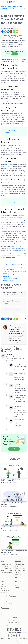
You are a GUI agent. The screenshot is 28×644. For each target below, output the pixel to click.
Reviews (3, 588)
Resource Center (5, 611)
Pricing (3, 585)
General (16, 28)
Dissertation (6, 28)
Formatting (12, 28)
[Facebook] (3, 32)
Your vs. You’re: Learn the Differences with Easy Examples (13, 480)
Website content (19, 589)
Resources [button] (5, 608)
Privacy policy (23, 639)
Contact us (4, 592)
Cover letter (9, 604)
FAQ (2, 613)
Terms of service (5, 639)
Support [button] (14, 618)
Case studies (4, 615)
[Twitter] (5, 32)
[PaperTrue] (14, 629)
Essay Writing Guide (20, 568)
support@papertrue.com (15, 626)
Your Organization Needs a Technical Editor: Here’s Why (12, 504)
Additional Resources (6, 572)
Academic (19, 562)
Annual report (19, 585)
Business (18, 582)
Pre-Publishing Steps (6, 567)
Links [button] (3, 582)
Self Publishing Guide (6, 565)
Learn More (14, 449)
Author (4, 562)
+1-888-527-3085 (12, 621)
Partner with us (5, 590)
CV (7, 602)
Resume (8, 600)
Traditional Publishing (6, 570)
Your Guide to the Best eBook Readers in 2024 (14, 528)
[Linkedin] (8, 32)
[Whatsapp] (14, 32)
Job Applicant (11, 596)
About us (3, 586)
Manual (17, 587)
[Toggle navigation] (24, 2)
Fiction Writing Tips (6, 568)
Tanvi (11, 326)
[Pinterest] (11, 32)
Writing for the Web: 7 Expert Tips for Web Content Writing (14, 551)
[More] (17, 32)
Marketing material (20, 591)
